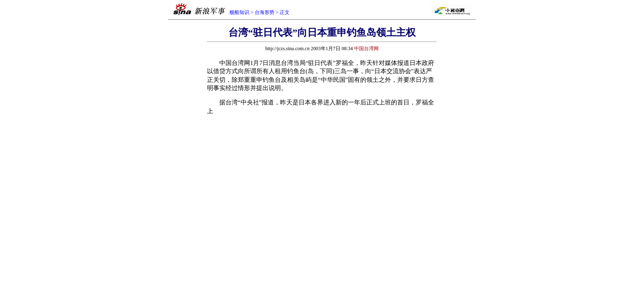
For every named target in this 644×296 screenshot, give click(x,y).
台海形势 (264, 12)
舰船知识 (239, 12)
